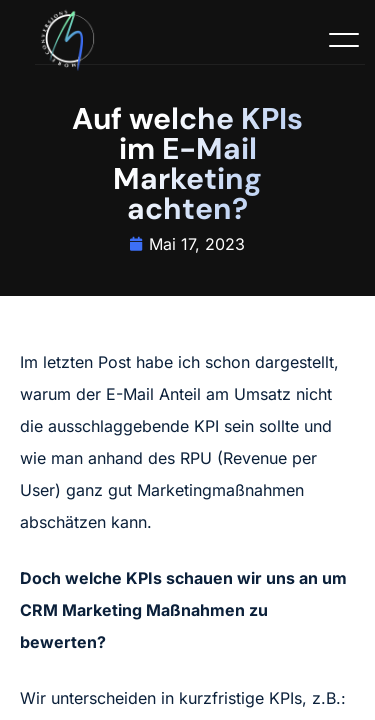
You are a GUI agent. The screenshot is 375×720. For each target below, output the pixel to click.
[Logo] (71, 42)
